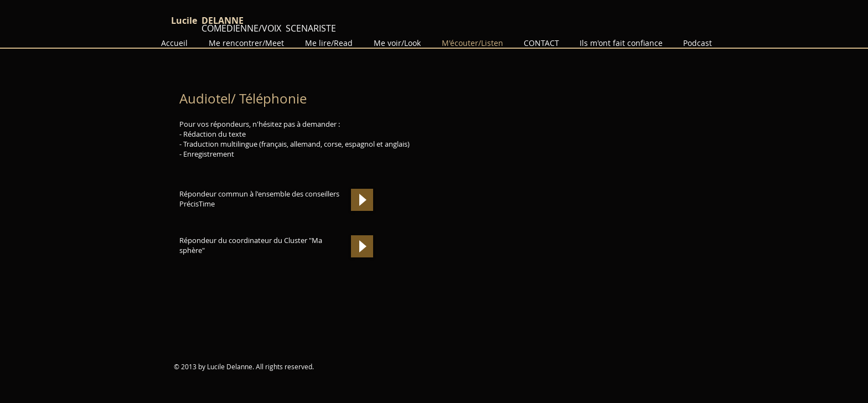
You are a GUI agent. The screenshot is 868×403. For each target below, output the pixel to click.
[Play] (362, 200)
